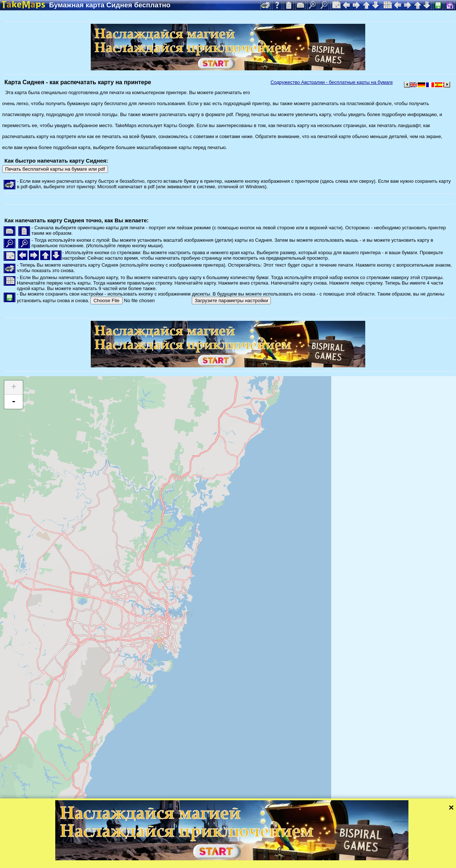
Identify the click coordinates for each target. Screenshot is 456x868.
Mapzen (319, 853)
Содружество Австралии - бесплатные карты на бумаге (332, 82)
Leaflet (230, 853)
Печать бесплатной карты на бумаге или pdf (55, 169)
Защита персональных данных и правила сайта (182, 862)
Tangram (254, 853)
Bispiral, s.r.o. (75, 862)
